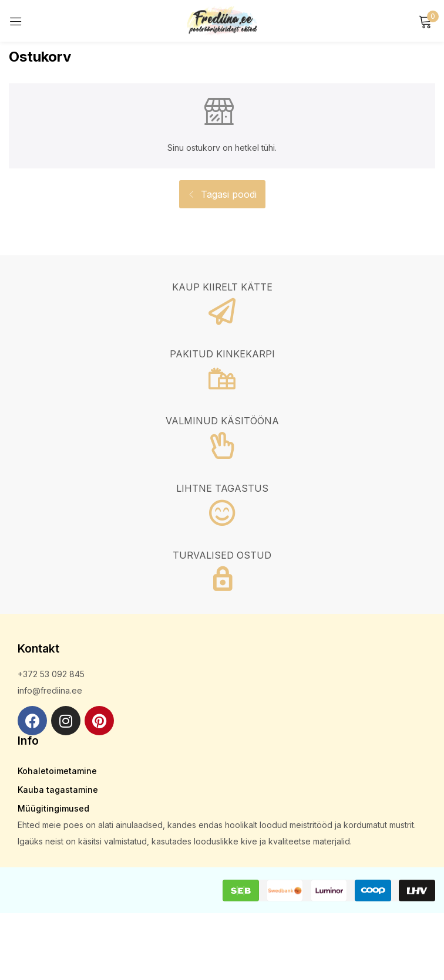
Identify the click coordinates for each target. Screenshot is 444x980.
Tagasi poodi (227, 194)
